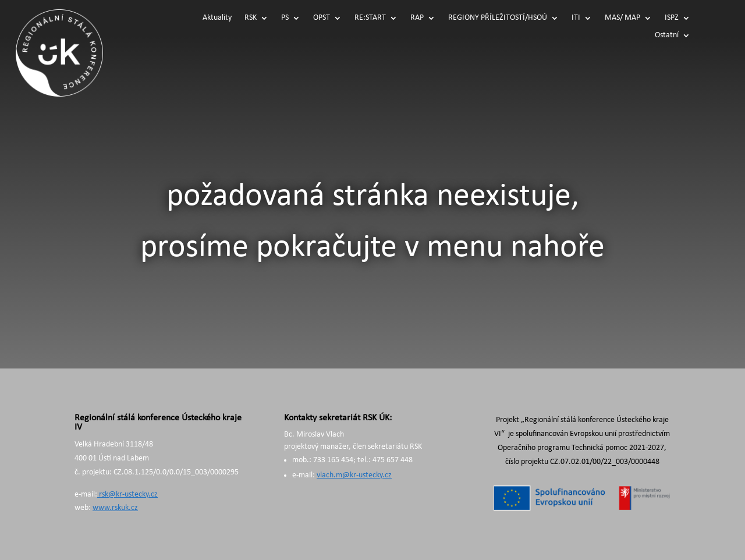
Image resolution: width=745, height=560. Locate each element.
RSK (251, 18)
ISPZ (672, 18)
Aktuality (217, 18)
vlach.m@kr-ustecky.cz (354, 475)
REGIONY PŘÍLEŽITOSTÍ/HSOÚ (498, 18)
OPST (322, 18)
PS (285, 18)
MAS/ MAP (622, 18)
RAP (417, 18)
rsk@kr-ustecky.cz (127, 495)
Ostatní (667, 36)
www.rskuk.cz (115, 508)
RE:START (370, 18)
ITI (576, 18)
